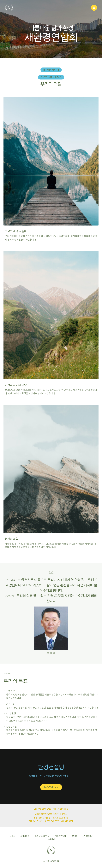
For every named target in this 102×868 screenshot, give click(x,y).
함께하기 (51, 839)
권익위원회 (25, 836)
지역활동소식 (88, 836)
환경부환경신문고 (42, 836)
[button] (51, 70)
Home (12, 836)
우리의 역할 (51, 84)
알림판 (74, 836)
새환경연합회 (60, 836)
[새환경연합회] (9, 8)
